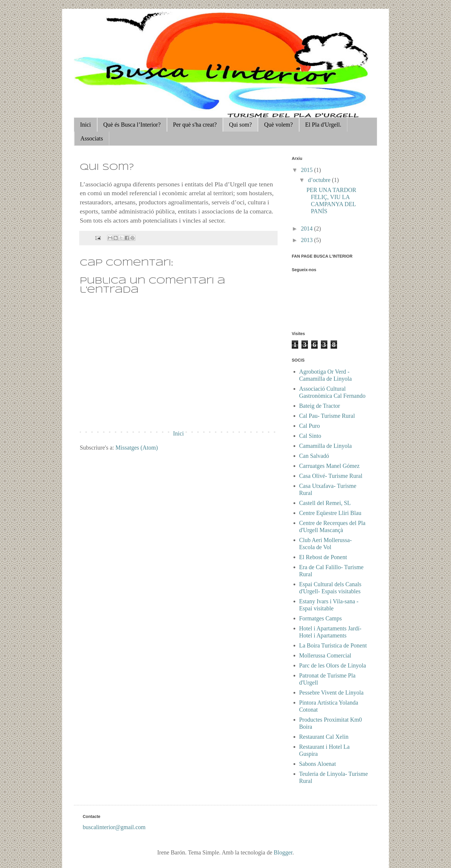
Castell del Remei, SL (325, 503)
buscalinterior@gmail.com (114, 827)
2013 (307, 240)
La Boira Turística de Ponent (333, 645)
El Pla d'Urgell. (323, 125)
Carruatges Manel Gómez (329, 466)
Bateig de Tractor (320, 406)
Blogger (283, 852)
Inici (86, 125)
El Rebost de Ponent (323, 557)
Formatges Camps (320, 618)
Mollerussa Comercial (325, 655)
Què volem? (278, 125)
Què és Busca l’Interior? (132, 125)
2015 (307, 170)
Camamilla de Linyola (325, 446)
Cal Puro (310, 426)
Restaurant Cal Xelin (324, 737)
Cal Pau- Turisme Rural (327, 416)
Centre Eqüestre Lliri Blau (330, 513)
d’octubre (320, 180)
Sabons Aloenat (317, 764)
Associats (92, 138)
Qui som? (240, 125)
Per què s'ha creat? (195, 125)
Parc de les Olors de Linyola (333, 665)
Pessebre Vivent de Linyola (331, 693)
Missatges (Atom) (137, 448)
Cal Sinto (310, 436)
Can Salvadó (314, 456)
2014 (307, 228)
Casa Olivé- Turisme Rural (331, 476)
